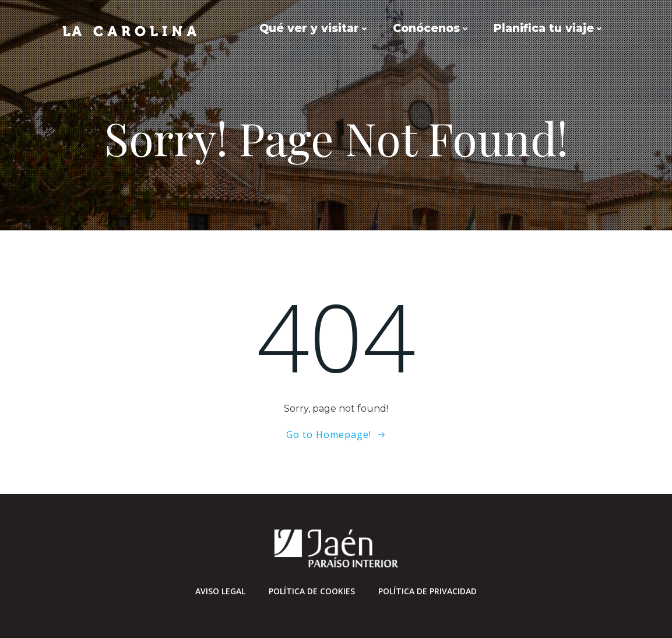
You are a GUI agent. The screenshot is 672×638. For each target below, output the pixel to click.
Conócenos (432, 28)
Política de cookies (312, 591)
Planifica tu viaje (549, 28)
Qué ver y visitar (314, 28)
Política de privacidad (428, 591)
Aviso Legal (220, 591)
